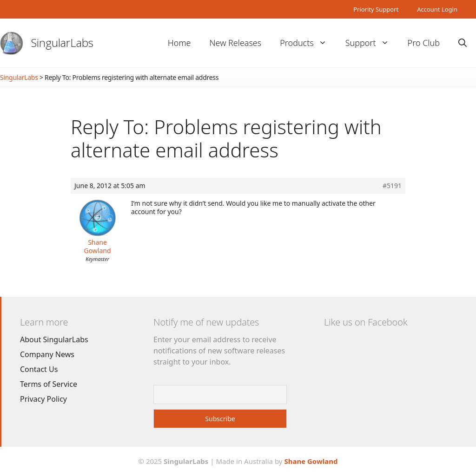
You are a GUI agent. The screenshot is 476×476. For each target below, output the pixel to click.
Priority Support (376, 9)
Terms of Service (49, 384)
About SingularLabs (54, 339)
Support (372, 43)
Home (179, 43)
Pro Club (424, 43)
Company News (47, 354)
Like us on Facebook (366, 322)
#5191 (392, 186)
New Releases (235, 43)
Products (308, 43)
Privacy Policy (43, 399)
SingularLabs (62, 42)
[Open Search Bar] (463, 43)
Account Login (437, 9)
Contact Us (39, 369)
